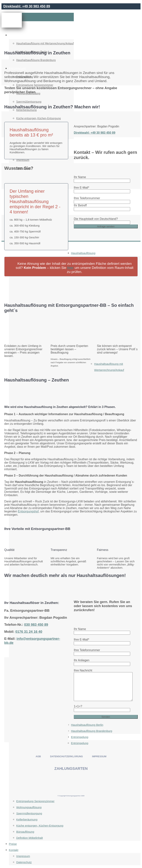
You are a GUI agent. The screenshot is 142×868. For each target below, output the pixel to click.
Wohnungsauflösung (29, 807)
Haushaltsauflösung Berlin (87, 725)
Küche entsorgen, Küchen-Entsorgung (40, 826)
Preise (13, 844)
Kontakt (14, 850)
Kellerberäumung (27, 819)
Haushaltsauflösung (21, 35)
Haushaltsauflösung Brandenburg (92, 731)
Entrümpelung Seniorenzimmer (35, 801)
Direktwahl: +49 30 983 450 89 (27, 6)
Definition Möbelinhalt (29, 838)
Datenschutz (24, 862)
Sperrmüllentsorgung (29, 813)
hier (70, 268)
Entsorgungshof (28, 511)
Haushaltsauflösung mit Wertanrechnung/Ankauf (45, 43)
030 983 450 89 (36, 625)
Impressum (23, 856)
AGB (38, 756)
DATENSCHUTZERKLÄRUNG (66, 756)
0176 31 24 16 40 (29, 632)
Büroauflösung (25, 832)
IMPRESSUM (99, 756)
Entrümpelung (80, 737)
